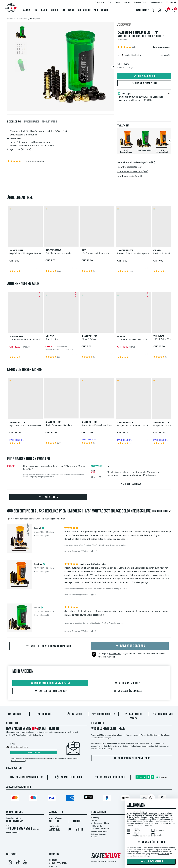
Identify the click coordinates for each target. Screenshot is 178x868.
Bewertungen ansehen (161, 47)
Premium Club (115, 654)
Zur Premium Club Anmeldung (132, 758)
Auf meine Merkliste (144, 84)
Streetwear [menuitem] (68, 10)
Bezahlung (95, 818)
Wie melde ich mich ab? (18, 761)
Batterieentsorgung (98, 834)
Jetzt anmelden (34, 753)
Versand (15, 714)
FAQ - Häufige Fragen (99, 831)
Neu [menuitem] (96, 10)
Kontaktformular (12, 832)
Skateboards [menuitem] (41, 10)
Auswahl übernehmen (151, 842)
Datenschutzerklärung (58, 863)
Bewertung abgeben (130, 646)
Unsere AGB (53, 860)
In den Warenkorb (144, 76)
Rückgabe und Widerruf (100, 823)
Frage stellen (48, 497)
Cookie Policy (54, 867)
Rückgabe (44, 714)
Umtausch (74, 714)
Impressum (54, 854)
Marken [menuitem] (27, 10)
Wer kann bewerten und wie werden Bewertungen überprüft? (36, 519)
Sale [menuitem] (105, 10)
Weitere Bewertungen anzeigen (48, 646)
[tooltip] (169, 55)
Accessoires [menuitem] (84, 10)
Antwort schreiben (131, 484)
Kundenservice (163, 714)
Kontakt (94, 837)
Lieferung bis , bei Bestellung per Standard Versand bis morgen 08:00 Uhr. (144, 97)
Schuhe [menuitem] (55, 10)
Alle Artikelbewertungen (100, 829)
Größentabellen (104, 714)
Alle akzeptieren (151, 862)
